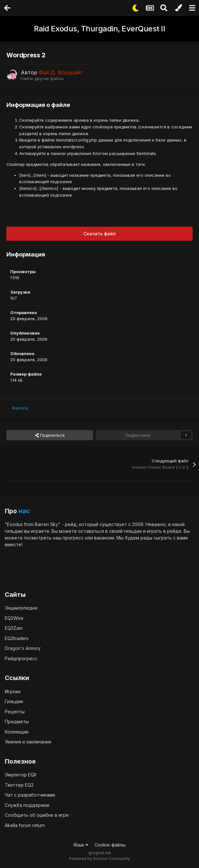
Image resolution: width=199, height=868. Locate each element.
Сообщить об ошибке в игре (37, 815)
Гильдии (14, 701)
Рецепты (15, 712)
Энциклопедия (21, 608)
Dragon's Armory (23, 648)
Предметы (17, 722)
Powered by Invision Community (99, 859)
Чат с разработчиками (30, 795)
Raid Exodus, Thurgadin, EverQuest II (99, 29)
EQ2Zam (14, 628)
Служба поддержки (27, 805)
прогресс (73, 538)
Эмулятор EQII (20, 775)
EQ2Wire (14, 618)
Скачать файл (100, 234)
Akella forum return (25, 825)
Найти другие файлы (42, 78)
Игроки (13, 691)
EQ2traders (17, 638)
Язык (81, 845)
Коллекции (17, 732)
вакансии (104, 538)
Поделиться (50, 435)
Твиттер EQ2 (19, 785)
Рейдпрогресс (21, 658)
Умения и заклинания (28, 742)
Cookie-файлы (110, 845)
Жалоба (20, 408)
